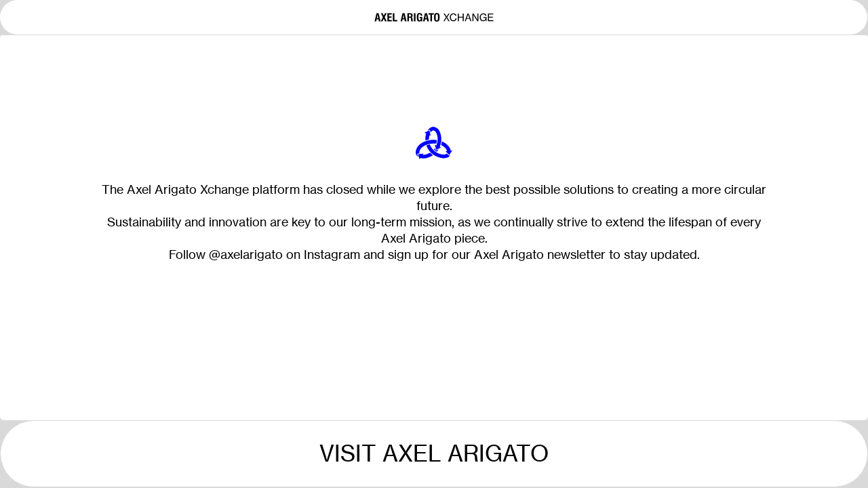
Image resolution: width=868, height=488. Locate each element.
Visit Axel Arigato (434, 453)
